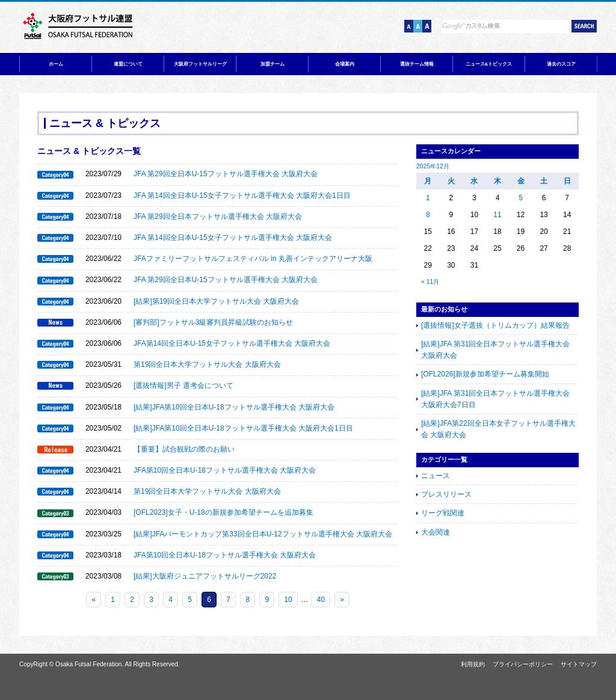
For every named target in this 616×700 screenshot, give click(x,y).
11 (497, 215)
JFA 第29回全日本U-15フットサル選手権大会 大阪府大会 (226, 174)
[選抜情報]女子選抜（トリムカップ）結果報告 (495, 325)
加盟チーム (273, 64)
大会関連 (436, 532)
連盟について (128, 64)
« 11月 (430, 282)
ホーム (56, 64)
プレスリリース (446, 494)
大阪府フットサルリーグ (200, 64)
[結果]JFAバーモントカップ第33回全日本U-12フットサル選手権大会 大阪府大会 (263, 534)
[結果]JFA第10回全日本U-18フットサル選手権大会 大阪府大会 (234, 407)
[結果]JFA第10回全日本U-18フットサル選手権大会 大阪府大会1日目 (243, 428)
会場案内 (345, 64)
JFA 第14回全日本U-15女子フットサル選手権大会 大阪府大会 (233, 238)
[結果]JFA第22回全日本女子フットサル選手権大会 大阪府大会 (498, 429)
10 (288, 600)
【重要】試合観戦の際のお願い (184, 449)
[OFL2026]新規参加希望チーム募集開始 (485, 374)
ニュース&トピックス (489, 64)
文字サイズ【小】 (409, 26)
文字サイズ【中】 (418, 26)
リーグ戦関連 (443, 513)
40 (320, 600)
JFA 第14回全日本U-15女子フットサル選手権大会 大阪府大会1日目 (242, 195)
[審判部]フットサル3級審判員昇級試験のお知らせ (213, 322)
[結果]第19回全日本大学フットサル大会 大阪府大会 (216, 301)
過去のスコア (561, 64)
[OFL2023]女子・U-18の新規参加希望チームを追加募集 (223, 512)
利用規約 (473, 664)
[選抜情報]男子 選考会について (183, 385)
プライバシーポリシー (523, 664)
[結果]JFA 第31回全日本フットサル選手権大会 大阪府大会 (495, 350)
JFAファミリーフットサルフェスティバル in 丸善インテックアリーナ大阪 (253, 259)
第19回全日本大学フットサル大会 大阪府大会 (207, 364)
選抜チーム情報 (417, 64)
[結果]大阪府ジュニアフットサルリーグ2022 (205, 576)
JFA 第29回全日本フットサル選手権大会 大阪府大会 (218, 216)
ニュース (436, 476)
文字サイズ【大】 (427, 26)
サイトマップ (579, 664)
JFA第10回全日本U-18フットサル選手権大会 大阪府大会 (225, 470)
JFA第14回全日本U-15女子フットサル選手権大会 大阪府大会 (232, 343)
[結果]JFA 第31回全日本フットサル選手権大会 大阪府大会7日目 (495, 399)
